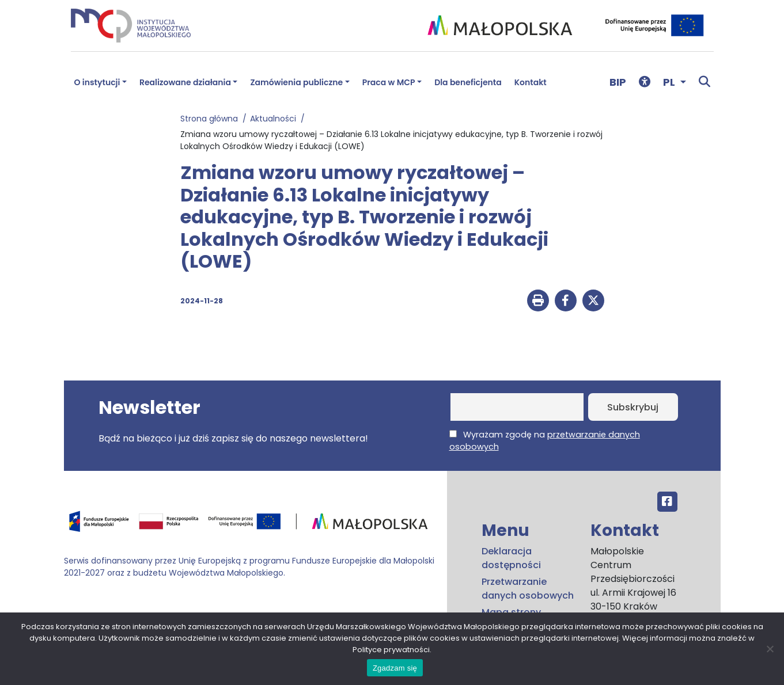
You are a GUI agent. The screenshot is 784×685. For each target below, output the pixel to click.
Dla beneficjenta (468, 82)
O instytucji (97, 82)
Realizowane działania (185, 82)
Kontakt (531, 82)
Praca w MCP (389, 82)
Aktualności (275, 119)
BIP (618, 82)
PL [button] (670, 82)
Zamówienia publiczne (296, 82)
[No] (770, 649)
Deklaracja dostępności (511, 558)
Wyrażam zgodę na (545, 441)
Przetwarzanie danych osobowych (528, 589)
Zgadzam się (395, 668)
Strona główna (211, 119)
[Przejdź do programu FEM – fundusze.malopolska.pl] (251, 525)
